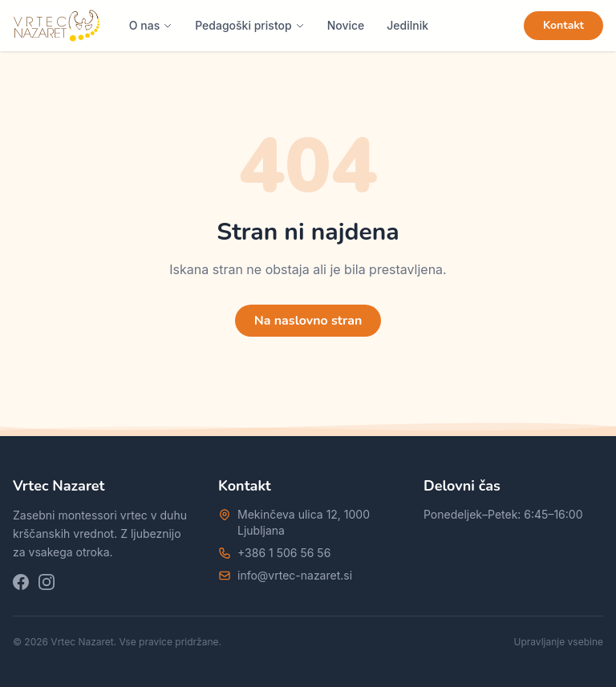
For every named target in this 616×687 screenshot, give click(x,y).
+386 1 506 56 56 (284, 553)
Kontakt (563, 25)
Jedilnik (407, 25)
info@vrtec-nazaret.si (295, 575)
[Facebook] (21, 582)
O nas (151, 25)
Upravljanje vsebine (559, 642)
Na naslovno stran (308, 321)
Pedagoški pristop (249, 25)
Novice (346, 25)
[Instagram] (47, 582)
